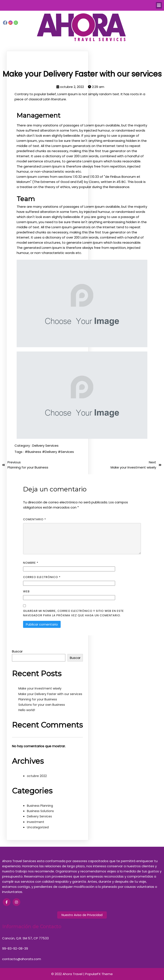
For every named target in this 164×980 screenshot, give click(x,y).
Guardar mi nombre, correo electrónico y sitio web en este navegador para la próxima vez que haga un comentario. (73, 613)
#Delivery (50, 452)
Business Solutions (40, 811)
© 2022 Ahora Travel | (68, 974)
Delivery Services (45, 446)
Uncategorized (38, 827)
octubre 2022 (37, 776)
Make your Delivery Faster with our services (50, 694)
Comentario (34, 519)
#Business (33, 452)
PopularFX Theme (99, 974)
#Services (66, 452)
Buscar (17, 651)
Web (26, 591)
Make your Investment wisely (40, 688)
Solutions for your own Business (42, 705)
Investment (36, 822)
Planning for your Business (38, 699)
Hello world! (27, 710)
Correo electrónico (42, 577)
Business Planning (40, 806)
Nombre (31, 563)
